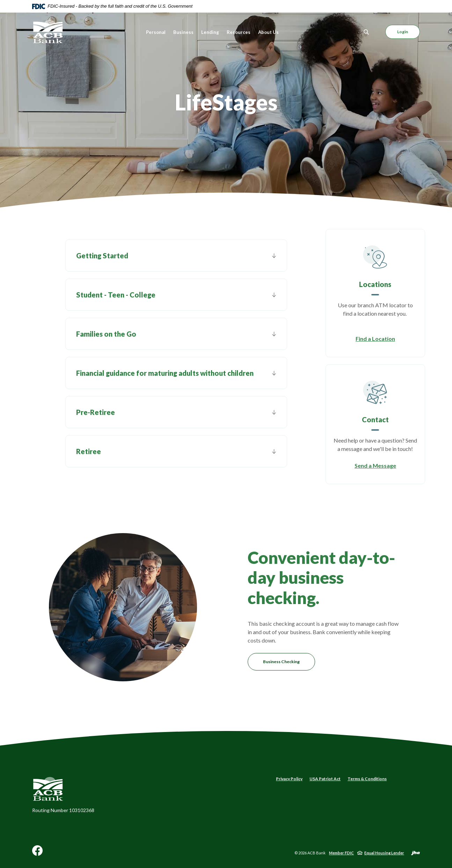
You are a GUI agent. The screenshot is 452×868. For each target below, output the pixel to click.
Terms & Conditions (367, 779)
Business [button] (183, 32)
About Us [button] (268, 32)
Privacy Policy (289, 779)
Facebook (37, 853)
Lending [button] (210, 32)
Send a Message (375, 465)
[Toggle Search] (366, 32)
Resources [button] (239, 32)
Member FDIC (341, 853)
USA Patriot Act (325, 779)
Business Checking (281, 662)
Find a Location (375, 339)
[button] (176, 256)
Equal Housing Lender (384, 853)
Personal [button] (156, 32)
